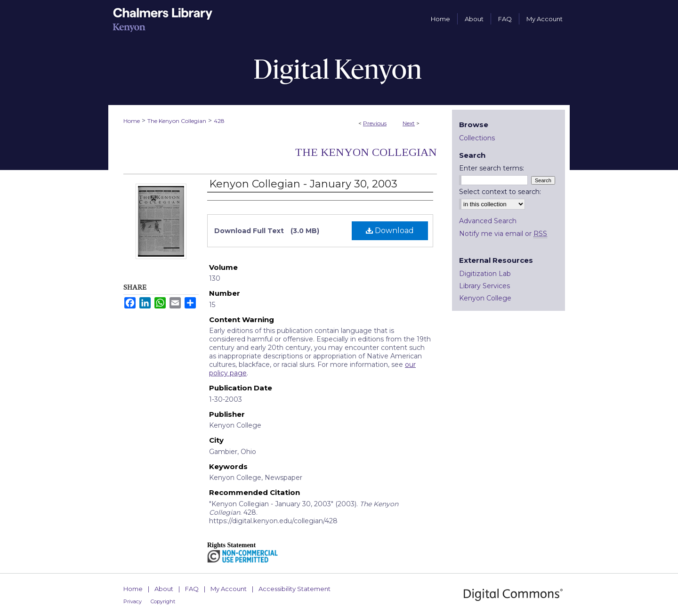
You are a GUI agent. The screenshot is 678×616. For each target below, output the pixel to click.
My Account (229, 589)
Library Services (484, 286)
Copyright (163, 601)
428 (219, 121)
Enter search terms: (492, 168)
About (164, 589)
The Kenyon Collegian (177, 121)
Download (390, 231)
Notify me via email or (503, 234)
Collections (477, 138)
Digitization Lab (485, 274)
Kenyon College (485, 298)
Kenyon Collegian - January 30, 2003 (303, 184)
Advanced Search (488, 221)
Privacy (133, 601)
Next (409, 123)
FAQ (192, 589)
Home (132, 121)
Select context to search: (500, 192)
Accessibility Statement (295, 589)
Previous (375, 123)
